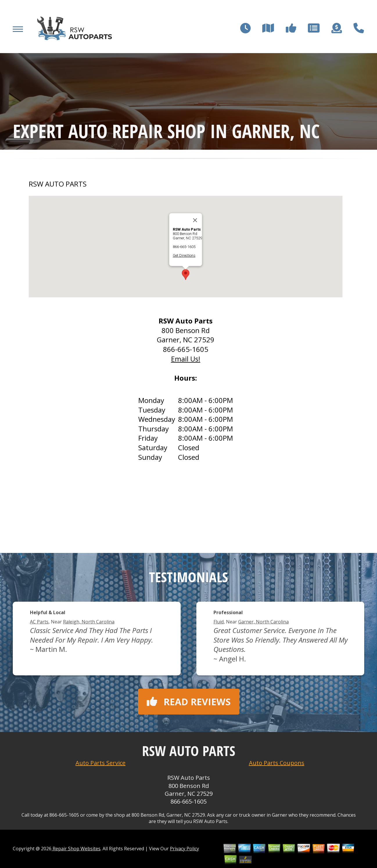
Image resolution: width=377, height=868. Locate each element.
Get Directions (184, 255)
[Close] (195, 220)
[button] (186, 275)
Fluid (219, 622)
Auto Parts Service (100, 763)
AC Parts (39, 622)
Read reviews (189, 702)
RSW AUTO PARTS (58, 184)
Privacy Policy (184, 849)
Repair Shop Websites (76, 849)
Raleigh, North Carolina (89, 622)
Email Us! (186, 359)
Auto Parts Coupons (277, 763)
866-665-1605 (184, 247)
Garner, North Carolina (263, 622)
